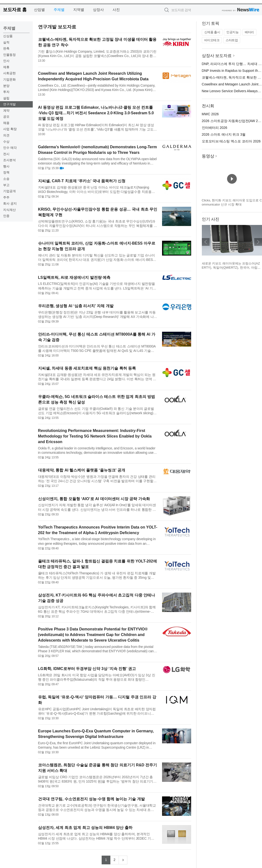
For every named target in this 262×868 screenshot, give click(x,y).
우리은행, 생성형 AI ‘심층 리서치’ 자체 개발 (76, 306)
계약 (6, 111)
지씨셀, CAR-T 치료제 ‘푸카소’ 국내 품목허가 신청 (82, 181)
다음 (258, 242)
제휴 (6, 67)
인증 (6, 216)
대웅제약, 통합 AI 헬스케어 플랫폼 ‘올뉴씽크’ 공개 (82, 470)
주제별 (59, 10)
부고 (6, 185)
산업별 (39, 10)
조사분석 (9, 160)
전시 (6, 154)
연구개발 (9, 104)
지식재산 (9, 210)
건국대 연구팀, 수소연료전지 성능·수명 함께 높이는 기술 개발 (91, 799)
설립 (6, 98)
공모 (6, 117)
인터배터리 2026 (215, 128)
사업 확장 (10, 129)
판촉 (6, 48)
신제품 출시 (212, 32)
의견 (6, 135)
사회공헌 (9, 73)
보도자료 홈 (15, 10)
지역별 (79, 10)
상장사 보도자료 (217, 56)
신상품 (8, 36)
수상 (6, 142)
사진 (116, 10)
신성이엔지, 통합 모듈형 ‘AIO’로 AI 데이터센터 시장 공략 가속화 (94, 499)
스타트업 (232, 40)
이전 (206, 242)
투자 (6, 92)
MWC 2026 (210, 114)
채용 (6, 123)
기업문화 (9, 79)
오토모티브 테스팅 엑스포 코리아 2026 (231, 141)
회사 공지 (10, 203)
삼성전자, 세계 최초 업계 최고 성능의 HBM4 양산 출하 (85, 828)
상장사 (98, 10)
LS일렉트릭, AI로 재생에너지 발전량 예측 (74, 277)
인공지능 (232, 32)
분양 (6, 86)
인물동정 (9, 55)
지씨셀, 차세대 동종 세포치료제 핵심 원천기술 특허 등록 (87, 368)
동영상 (208, 156)
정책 (6, 172)
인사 (6, 61)
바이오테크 (212, 40)
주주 (6, 197)
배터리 (249, 32)
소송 (6, 179)
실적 (6, 42)
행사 (6, 166)
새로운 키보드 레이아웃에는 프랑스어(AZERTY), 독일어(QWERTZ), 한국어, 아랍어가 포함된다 (231, 268)
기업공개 (9, 191)
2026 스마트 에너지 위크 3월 (224, 134)
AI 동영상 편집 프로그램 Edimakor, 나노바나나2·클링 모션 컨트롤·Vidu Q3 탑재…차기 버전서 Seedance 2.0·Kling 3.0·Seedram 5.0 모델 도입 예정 (96, 113)
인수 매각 (10, 148)
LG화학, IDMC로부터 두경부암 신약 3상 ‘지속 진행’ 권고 (87, 669)
